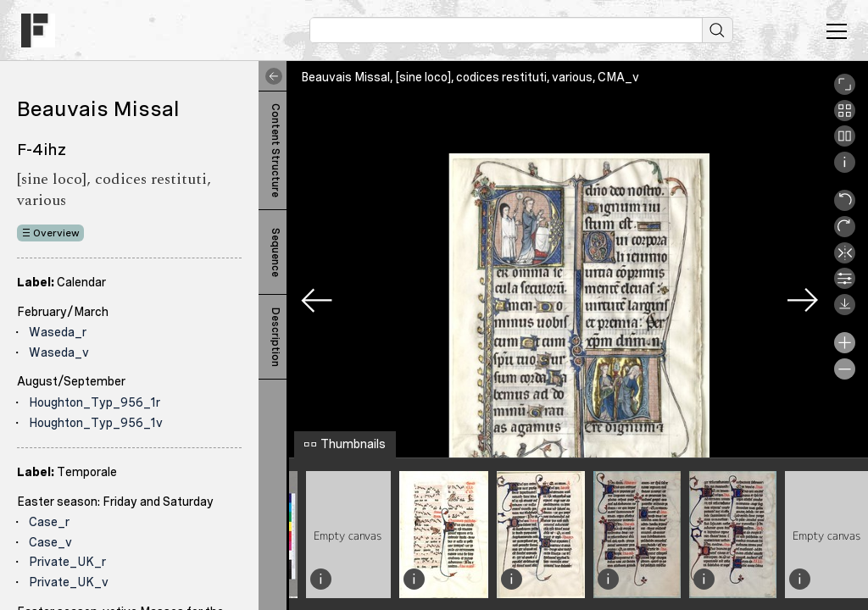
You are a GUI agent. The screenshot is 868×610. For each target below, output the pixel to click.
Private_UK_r (67, 562)
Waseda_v (59, 352)
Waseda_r (58, 332)
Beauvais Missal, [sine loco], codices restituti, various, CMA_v (470, 77)
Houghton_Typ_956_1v (96, 423)
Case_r (49, 522)
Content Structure (275, 150)
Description (275, 337)
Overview (56, 233)
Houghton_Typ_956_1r (95, 402)
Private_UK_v (69, 582)
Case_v (50, 542)
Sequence (275, 252)
